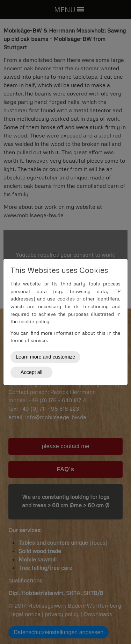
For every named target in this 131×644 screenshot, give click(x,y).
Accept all (31, 372)
